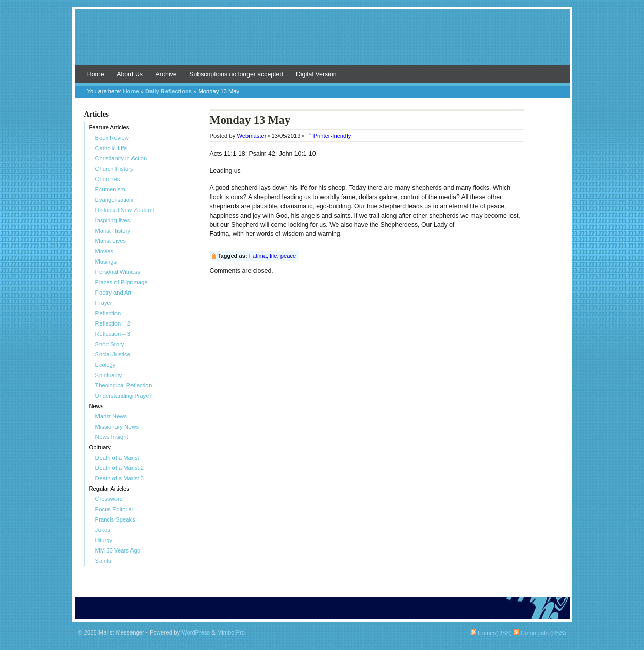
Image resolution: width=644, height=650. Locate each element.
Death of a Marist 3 (120, 478)
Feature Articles (109, 127)
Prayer (104, 303)
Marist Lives (111, 241)
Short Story (110, 344)
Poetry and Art (114, 293)
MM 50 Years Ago (118, 550)
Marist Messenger (322, 42)
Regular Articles (109, 489)
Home (96, 74)
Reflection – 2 (113, 323)
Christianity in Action (121, 158)
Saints (103, 561)
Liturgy (104, 540)
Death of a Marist (117, 458)
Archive (166, 74)
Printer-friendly (332, 136)
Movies (104, 251)
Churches (108, 179)
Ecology (106, 365)
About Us (130, 74)
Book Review (112, 138)
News (96, 406)
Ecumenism (110, 189)
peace (288, 256)
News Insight (112, 437)
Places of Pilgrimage (122, 282)
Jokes (103, 530)
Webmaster (251, 136)
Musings (106, 262)
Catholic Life (111, 148)
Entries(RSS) (491, 633)
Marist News (111, 416)
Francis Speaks (115, 519)
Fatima (258, 256)
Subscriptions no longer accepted (236, 74)
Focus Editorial (114, 509)
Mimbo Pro (231, 632)
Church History (114, 169)
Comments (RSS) (540, 633)
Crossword (109, 499)
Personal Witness (118, 272)
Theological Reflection (124, 385)
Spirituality (109, 375)
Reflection (108, 313)
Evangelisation (114, 200)
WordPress (196, 632)
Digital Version (316, 74)
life (273, 256)
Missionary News (117, 427)
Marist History (113, 231)
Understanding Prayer (123, 396)
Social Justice (113, 354)
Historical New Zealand (125, 210)
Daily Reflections (169, 91)
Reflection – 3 (113, 334)
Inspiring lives (113, 220)
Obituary (100, 447)
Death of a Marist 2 (120, 468)
